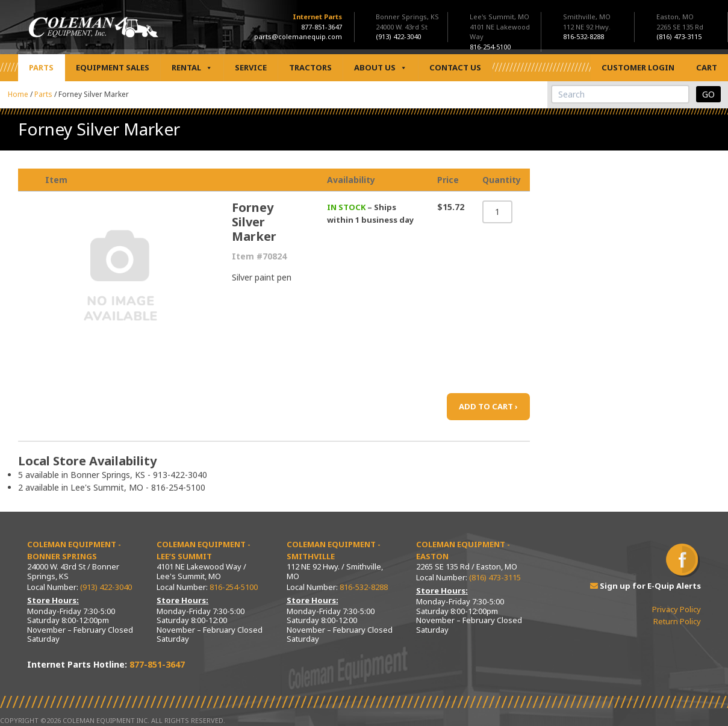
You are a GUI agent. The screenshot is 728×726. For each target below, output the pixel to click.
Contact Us (455, 67)
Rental (192, 68)
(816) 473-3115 (495, 577)
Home (18, 94)
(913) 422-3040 (106, 587)
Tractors (310, 67)
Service (251, 67)
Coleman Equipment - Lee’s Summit (204, 550)
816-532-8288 (364, 587)
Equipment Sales (113, 67)
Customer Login (638, 67)
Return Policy (677, 621)
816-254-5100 (234, 587)
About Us (381, 68)
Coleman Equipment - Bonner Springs (74, 550)
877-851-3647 (322, 27)
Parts (41, 67)
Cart (707, 67)
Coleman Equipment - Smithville (334, 550)
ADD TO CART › (488, 406)
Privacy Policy (677, 609)
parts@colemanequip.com (298, 36)
